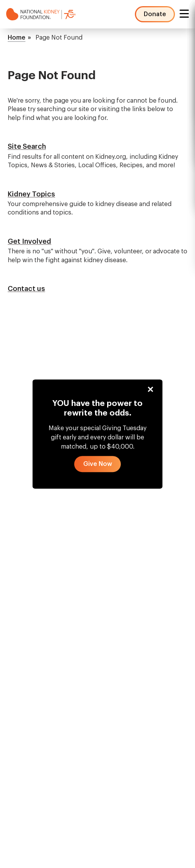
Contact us (26, 289)
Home (17, 38)
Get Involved (29, 241)
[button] (98, 464)
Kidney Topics (31, 194)
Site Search (27, 146)
